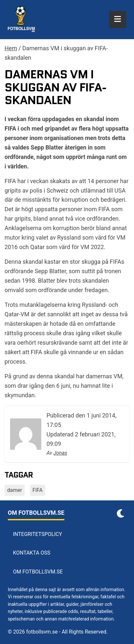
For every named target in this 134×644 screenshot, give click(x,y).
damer (15, 490)
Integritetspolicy (38, 534)
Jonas (60, 453)
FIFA (38, 490)
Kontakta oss (32, 553)
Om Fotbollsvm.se (38, 572)
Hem (11, 48)
